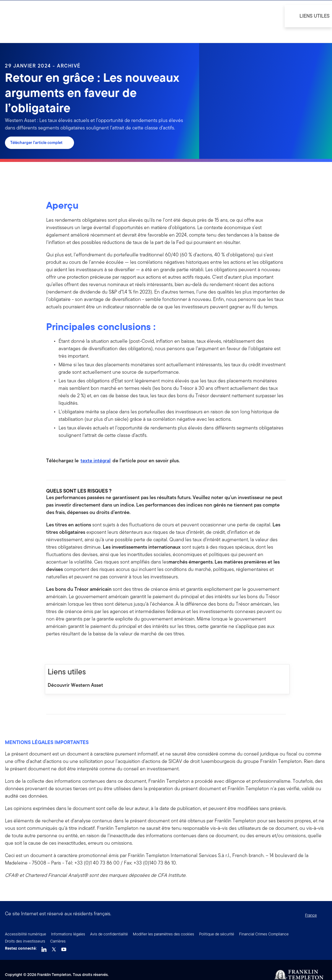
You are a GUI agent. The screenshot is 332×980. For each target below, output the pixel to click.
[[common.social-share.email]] (81, 651)
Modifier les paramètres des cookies (164, 934)
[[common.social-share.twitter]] (71, 651)
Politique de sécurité (217, 934)
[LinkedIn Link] (44, 948)
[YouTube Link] (64, 948)
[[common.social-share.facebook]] (51, 651)
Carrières (58, 941)
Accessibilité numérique (26, 934)
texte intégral (96, 461)
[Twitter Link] (54, 948)
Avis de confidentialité (109, 934)
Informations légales (68, 934)
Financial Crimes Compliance (264, 934)
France (311, 915)
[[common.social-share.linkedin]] (61, 651)
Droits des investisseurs (25, 941)
